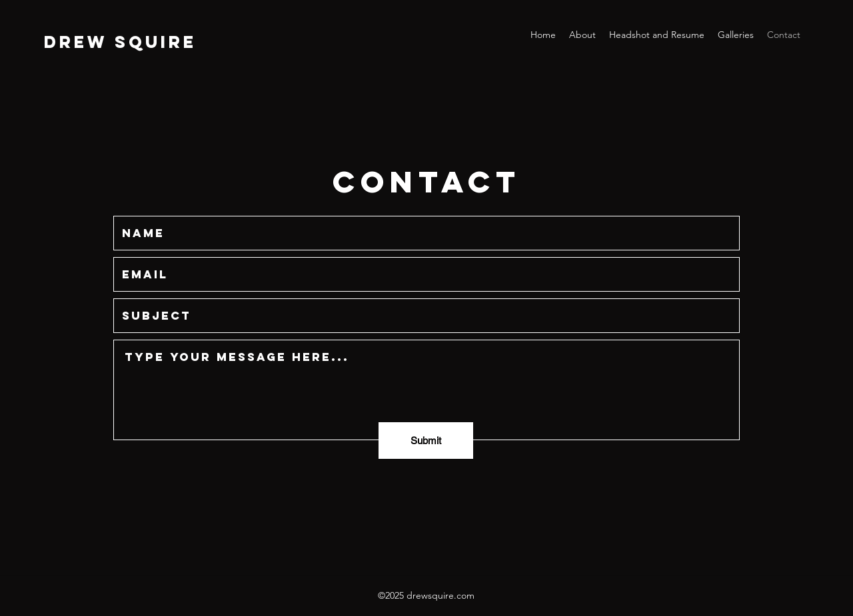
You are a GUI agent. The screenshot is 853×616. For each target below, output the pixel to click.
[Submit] (426, 441)
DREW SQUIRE (120, 42)
